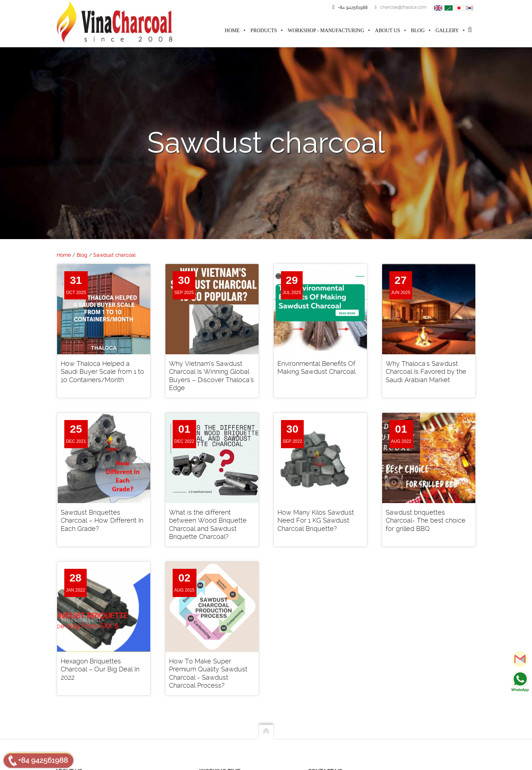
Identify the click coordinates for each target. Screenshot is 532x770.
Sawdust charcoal (114, 255)
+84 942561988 (43, 760)
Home (64, 255)
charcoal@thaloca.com (401, 7)
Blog (82, 255)
